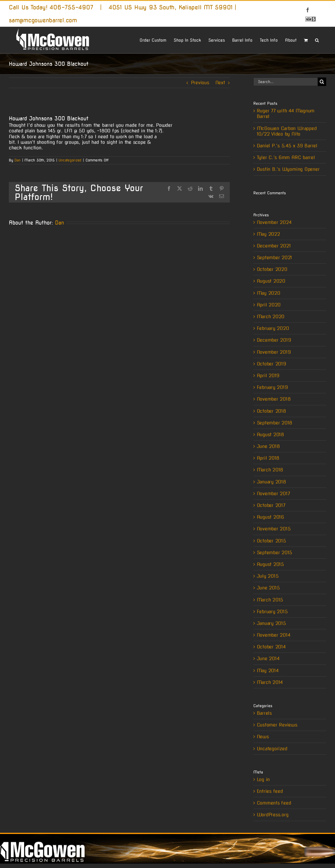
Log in (263, 779)
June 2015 (268, 588)
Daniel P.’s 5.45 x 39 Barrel (287, 146)
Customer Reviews (277, 725)
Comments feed (274, 803)
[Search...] (285, 82)
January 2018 (271, 482)
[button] (317, 40)
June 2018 (268, 446)
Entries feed (270, 791)
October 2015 (271, 541)
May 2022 (268, 234)
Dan (17, 160)
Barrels (264, 713)
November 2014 (274, 635)
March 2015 (270, 600)
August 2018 (270, 435)
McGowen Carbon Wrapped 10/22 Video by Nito (287, 131)
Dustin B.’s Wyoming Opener (288, 169)
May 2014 (268, 671)
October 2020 (272, 269)
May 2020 (269, 293)
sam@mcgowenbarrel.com (43, 20)
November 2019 (274, 352)
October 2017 (271, 505)
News (263, 737)
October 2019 (272, 364)
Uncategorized (70, 160)
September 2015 (275, 553)
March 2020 (271, 317)
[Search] (322, 82)
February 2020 (273, 328)
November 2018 (274, 399)
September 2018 (275, 423)
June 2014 (268, 659)
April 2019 (268, 376)
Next (220, 83)
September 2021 (275, 258)
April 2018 (268, 458)
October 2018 (271, 411)
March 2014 (270, 682)
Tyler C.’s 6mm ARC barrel (286, 157)
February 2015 (272, 612)
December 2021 (274, 246)
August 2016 (270, 517)
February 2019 (272, 387)
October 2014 (271, 647)
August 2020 (271, 281)
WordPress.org (273, 815)
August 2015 (270, 564)
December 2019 (274, 340)
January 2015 (271, 623)
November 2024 (274, 222)
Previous (200, 83)
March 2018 (270, 470)
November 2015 (274, 529)
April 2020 (269, 305)
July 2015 (268, 576)
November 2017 (273, 494)
